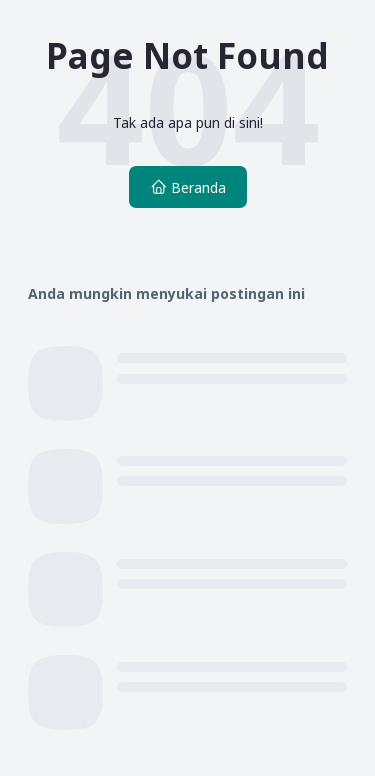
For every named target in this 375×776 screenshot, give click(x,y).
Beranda (188, 187)
